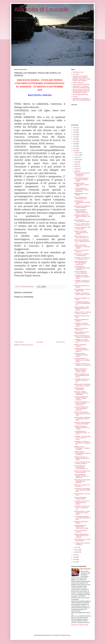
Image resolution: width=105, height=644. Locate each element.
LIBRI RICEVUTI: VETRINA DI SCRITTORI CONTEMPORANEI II (82, 99)
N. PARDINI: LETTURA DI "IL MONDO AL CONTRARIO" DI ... (82, 282)
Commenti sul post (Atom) (26, 345)
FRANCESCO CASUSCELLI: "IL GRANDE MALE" (82, 255)
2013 (74, 557)
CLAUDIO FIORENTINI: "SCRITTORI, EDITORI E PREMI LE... (81, 350)
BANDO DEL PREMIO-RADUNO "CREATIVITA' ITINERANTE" (81, 393)
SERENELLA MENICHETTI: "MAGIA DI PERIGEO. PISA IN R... (82, 216)
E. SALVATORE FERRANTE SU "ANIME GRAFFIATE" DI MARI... (82, 518)
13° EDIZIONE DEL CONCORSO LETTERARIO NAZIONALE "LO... (82, 268)
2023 (74, 132)
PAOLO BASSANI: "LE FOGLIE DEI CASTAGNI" (82, 540)
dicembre (77, 153)
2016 (74, 148)
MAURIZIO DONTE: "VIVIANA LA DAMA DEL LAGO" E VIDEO (82, 513)
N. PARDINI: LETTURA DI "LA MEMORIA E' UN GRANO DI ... (82, 365)
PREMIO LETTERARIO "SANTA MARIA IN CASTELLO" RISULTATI (81, 211)
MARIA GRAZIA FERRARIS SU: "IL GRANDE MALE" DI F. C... (82, 242)
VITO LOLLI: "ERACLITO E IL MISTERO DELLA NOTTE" (82, 225)
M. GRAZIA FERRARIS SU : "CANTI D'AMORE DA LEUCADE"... (81, 409)
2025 (74, 128)
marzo (76, 547)
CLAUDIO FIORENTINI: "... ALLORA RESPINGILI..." (81, 272)
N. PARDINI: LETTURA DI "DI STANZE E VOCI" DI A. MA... (82, 381)
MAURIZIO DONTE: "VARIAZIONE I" (79, 389)
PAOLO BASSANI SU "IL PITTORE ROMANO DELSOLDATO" (81, 263)
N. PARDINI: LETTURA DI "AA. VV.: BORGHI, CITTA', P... (82, 258)
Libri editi (75, 97)
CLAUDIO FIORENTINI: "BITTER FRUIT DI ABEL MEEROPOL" (81, 190)
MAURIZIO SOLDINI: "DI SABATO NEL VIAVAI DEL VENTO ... (82, 459)
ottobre (76, 157)
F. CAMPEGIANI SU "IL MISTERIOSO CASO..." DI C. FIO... (82, 433)
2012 (74, 559)
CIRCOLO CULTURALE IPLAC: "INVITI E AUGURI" (82, 472)
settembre (77, 160)
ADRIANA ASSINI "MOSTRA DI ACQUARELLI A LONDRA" (82, 385)
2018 (74, 144)
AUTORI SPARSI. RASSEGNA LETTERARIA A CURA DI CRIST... (82, 419)
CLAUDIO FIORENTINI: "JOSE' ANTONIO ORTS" (82, 228)
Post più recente (19, 342)
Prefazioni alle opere (78, 82)
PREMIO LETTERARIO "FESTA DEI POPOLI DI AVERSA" (81, 233)
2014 (74, 555)
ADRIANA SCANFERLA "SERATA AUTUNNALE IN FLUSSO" (82, 428)
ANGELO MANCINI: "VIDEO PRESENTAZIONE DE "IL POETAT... (82, 309)
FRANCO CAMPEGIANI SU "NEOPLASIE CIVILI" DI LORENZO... (81, 536)
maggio (76, 169)
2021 (74, 137)
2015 (74, 151)
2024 (74, 130)
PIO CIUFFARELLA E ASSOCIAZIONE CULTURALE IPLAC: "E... (82, 467)
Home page (40, 342)
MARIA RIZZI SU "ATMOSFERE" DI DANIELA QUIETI (82, 202)
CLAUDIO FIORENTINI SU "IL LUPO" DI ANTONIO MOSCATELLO (82, 403)
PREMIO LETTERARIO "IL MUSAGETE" (81, 329)
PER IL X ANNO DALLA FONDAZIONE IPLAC (81, 198)
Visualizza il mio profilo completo (80, 625)
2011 (74, 562)
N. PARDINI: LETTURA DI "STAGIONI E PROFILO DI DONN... (82, 325)
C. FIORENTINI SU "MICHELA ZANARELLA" (82, 544)
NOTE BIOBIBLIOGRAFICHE (80, 95)
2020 (74, 139)
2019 (74, 142)
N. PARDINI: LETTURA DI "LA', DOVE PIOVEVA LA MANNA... (82, 503)
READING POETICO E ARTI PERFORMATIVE (82, 333)
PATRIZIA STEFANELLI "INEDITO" (80, 345)
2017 (74, 146)
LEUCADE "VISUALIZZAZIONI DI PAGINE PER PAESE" (82, 423)
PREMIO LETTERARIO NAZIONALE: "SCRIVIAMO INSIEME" (82, 247)
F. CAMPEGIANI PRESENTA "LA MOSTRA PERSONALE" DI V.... (82, 303)
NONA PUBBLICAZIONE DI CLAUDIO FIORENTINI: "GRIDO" (81, 180)
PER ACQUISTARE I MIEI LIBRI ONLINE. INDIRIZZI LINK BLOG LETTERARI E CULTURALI (81, 91)
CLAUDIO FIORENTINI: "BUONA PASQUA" (80, 498)
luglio (76, 164)
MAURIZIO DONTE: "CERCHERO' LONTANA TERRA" (81, 185)
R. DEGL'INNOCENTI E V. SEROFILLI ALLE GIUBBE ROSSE (82, 360)
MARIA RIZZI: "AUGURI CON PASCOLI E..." (82, 486)
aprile (76, 171)
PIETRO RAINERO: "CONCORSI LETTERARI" (82, 221)
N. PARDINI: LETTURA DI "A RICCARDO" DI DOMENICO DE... (82, 443)
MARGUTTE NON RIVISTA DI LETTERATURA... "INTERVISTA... (82, 174)
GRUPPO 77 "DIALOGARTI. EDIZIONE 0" (82, 251)
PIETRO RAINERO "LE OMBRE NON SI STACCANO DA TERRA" (81, 527)
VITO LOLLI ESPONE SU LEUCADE (81, 531)
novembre (77, 155)
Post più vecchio (60, 342)
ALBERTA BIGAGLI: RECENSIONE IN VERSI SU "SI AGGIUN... (82, 453)
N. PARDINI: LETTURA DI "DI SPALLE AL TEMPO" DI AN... (82, 508)
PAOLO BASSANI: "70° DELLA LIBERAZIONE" (82, 290)
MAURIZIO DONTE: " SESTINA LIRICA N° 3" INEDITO (82, 313)
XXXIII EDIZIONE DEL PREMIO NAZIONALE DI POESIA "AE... (81, 476)
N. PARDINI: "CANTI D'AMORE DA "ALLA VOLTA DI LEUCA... (82, 438)
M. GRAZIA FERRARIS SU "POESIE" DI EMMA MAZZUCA (81, 398)
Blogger (69, 635)
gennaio (77, 552)
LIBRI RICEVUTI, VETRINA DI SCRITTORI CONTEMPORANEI (81, 87)
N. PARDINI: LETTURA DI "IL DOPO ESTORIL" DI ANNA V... (82, 295)
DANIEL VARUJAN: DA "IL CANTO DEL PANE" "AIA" (82, 237)
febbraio (77, 550)
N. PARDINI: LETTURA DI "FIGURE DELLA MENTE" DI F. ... (82, 341)
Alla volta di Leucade (41, 9)
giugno (76, 166)
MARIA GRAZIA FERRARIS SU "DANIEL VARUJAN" (82, 207)
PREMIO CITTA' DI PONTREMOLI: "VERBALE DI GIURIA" (82, 448)
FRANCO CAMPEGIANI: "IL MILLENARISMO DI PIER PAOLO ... (82, 376)
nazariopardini (87, 569)
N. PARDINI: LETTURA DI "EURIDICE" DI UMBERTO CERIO (82, 277)
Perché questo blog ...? (79, 72)
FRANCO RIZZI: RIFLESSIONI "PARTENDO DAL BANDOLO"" (82, 481)
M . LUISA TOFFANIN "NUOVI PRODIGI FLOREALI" (82, 463)
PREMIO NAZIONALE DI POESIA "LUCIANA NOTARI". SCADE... (81, 370)
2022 (74, 135)
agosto (76, 162)
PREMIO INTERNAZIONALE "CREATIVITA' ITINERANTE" (82, 337)
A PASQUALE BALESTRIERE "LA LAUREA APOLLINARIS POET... (82, 490)
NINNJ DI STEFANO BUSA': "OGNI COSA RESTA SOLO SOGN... (82, 414)
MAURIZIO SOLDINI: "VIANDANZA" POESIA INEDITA (81, 355)
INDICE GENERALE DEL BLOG (81, 84)
